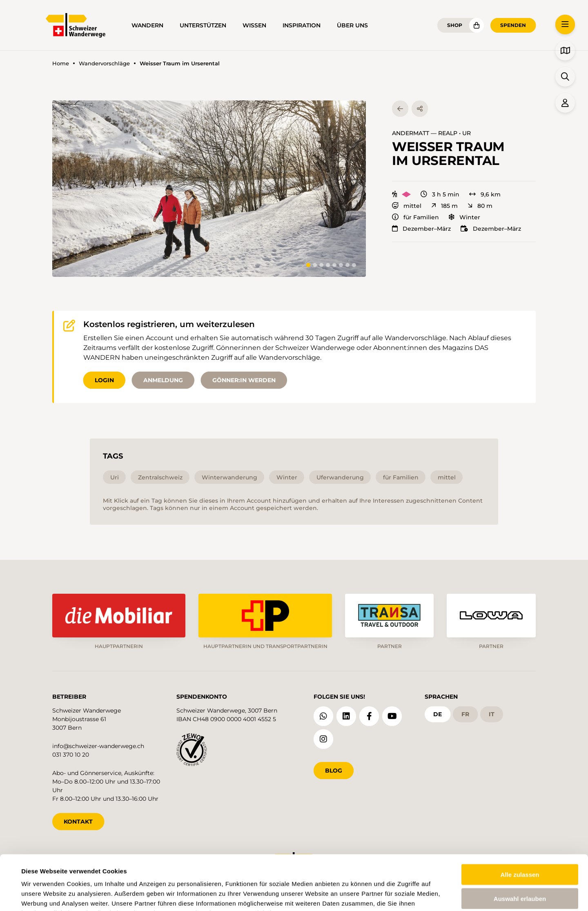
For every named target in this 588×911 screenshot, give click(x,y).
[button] (209, 189)
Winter (464, 217)
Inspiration (302, 25)
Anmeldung (163, 380)
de (438, 714)
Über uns (352, 25)
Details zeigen (349, 895)
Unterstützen (203, 25)
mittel (407, 206)
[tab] (308, 265)
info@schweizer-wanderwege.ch (98, 746)
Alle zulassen (520, 823)
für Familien (415, 217)
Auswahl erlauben (520, 847)
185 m (444, 206)
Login (104, 380)
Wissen (254, 25)
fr (465, 714)
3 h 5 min (440, 194)
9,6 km (485, 194)
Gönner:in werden (244, 380)
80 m (480, 206)
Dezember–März (421, 229)
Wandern (147, 25)
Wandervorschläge (104, 63)
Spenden (513, 25)
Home (61, 63)
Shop (455, 25)
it (492, 714)
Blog (334, 771)
